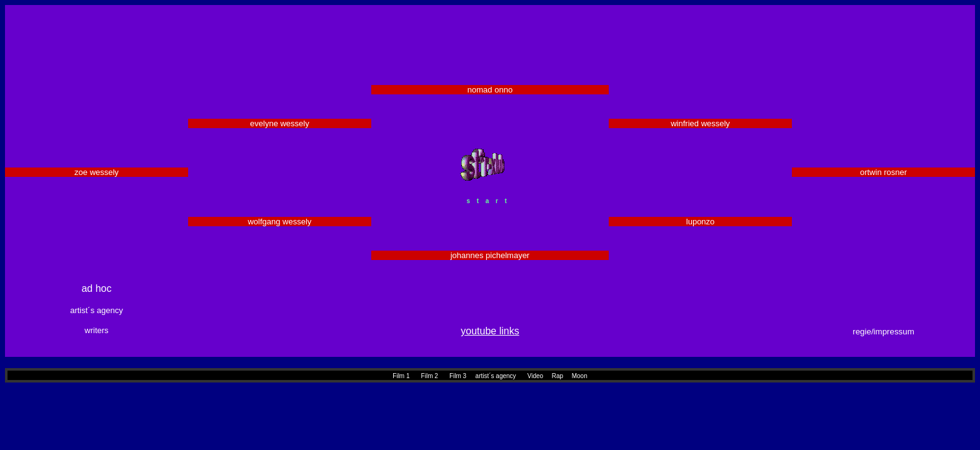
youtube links (490, 331)
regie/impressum (883, 332)
